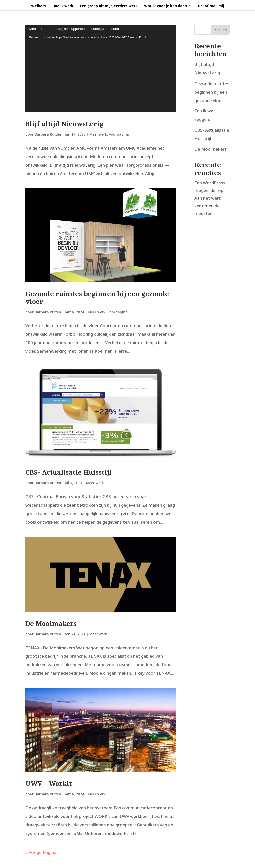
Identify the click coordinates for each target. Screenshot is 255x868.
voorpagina (119, 134)
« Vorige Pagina (41, 852)
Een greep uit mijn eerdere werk (109, 6)
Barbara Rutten (48, 134)
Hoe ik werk (63, 6)
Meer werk (98, 134)
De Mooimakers (51, 623)
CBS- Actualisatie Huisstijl (68, 472)
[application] (100, 69)
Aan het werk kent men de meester (208, 206)
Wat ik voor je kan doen (165, 6)
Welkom (38, 6)
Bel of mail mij (211, 6)
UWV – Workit (49, 783)
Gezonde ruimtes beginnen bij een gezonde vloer (97, 297)
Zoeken (221, 30)
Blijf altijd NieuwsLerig (64, 124)
